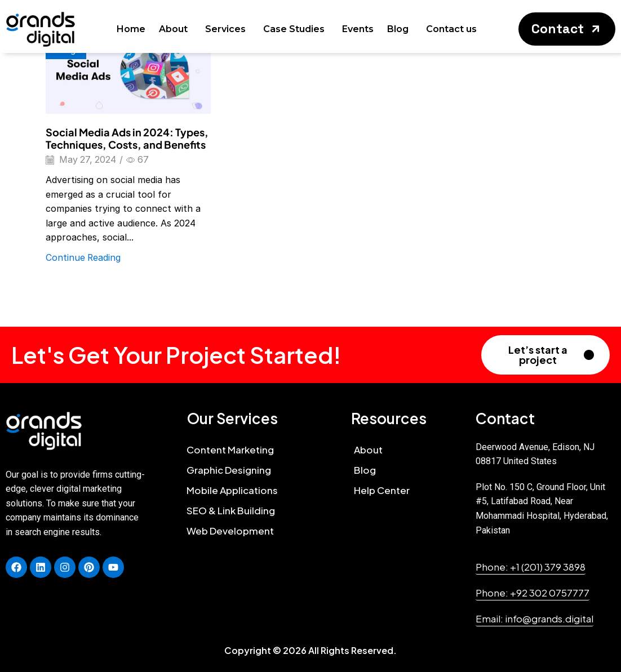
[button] (567, 29)
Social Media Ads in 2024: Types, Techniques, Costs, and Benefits (127, 138)
